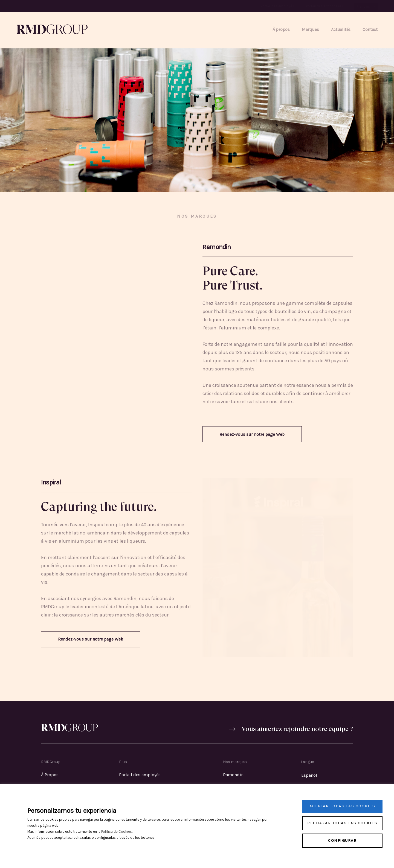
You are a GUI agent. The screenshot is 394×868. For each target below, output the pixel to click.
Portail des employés (277, 6)
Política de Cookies (117, 832)
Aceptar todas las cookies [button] (342, 806)
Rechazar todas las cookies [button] (342, 823)
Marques (310, 29)
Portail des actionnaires (325, 6)
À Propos (50, 775)
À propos (281, 29)
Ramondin (233, 775)
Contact (370, 29)
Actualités (341, 29)
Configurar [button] (342, 840)
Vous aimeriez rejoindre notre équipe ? (296, 730)
